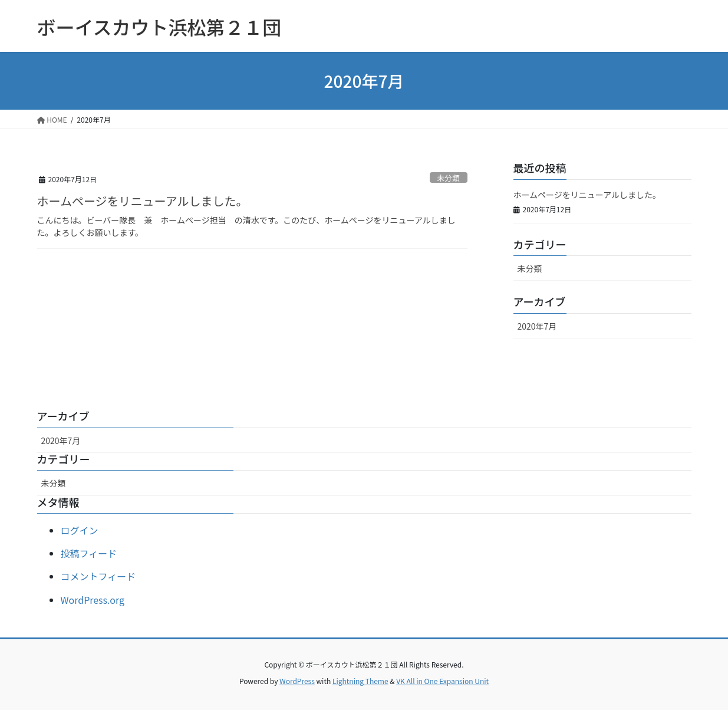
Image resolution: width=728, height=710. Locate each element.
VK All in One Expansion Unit (442, 681)
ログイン (80, 530)
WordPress (297, 681)
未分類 (448, 178)
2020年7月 (537, 326)
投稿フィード (89, 553)
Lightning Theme (360, 681)
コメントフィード (98, 576)
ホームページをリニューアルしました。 (143, 201)
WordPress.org (93, 600)
